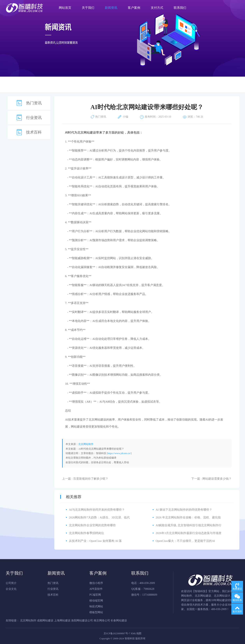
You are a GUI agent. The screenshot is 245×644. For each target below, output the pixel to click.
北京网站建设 (87, 132)
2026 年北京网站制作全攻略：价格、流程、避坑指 (188, 517)
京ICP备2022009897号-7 (117, 633)
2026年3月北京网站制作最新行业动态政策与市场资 (189, 533)
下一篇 (211, 479)
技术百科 (34, 132)
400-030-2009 (219, 609)
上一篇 (85, 479)
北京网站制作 (86, 444)
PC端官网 (95, 595)
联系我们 (180, 8)
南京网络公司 (102, 621)
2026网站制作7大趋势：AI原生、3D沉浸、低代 (99, 517)
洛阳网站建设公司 (82, 621)
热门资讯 (34, 103)
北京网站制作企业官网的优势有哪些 (92, 525)
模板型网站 (96, 612)
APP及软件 (96, 589)
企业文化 (11, 589)
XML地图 (136, 633)
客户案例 (134, 8)
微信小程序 (96, 583)
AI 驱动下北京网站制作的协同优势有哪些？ (184, 510)
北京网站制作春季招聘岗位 (86, 533)
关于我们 (88, 8)
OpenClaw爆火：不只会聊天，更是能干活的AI (185, 541)
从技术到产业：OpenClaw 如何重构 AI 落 (95, 541)
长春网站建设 (119, 621)
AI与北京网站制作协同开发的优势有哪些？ (97, 510)
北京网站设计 (222, 596)
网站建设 (222, 600)
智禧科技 (200, 591)
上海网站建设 (63, 621)
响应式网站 (96, 606)
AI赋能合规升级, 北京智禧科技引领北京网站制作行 (189, 525)
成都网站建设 (46, 621)
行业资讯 (34, 118)
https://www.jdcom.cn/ (119, 453)
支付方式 (157, 8)
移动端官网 (96, 601)
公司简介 (11, 583)
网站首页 (65, 8)
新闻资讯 (111, 8)
